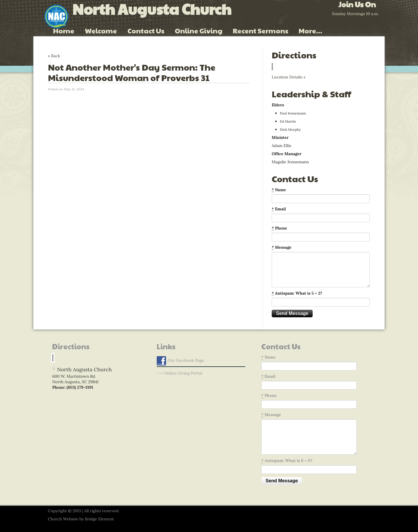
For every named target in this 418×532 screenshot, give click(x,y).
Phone (279, 228)
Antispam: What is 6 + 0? (287, 461)
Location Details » (289, 77)
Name (279, 190)
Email (279, 209)
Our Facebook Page (180, 361)
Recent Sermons (261, 31)
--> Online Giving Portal (180, 373)
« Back (54, 56)
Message (282, 247)
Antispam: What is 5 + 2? (297, 293)
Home (64, 31)
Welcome (101, 31)
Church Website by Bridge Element (81, 519)
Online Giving (199, 31)
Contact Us (146, 31)
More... (310, 31)
